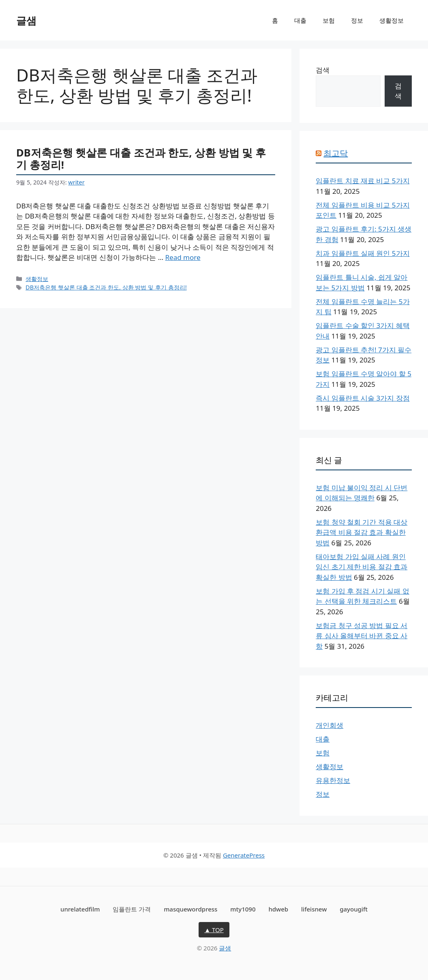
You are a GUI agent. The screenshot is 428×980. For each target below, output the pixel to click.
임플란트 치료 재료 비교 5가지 (363, 181)
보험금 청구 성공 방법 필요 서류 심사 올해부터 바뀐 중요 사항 (362, 636)
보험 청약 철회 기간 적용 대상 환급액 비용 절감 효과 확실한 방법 (362, 532)
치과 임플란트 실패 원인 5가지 (363, 253)
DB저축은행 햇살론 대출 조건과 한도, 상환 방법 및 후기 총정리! (141, 159)
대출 (300, 20)
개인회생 (330, 725)
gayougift (354, 909)
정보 (357, 20)
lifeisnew (314, 909)
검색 (323, 70)
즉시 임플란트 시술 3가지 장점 (363, 398)
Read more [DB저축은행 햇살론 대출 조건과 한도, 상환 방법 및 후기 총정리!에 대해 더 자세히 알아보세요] (183, 257)
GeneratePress (244, 855)
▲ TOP (214, 930)
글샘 (26, 20)
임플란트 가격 (132, 909)
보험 (329, 20)
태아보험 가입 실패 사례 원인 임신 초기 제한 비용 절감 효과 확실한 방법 (362, 567)
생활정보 (392, 20)
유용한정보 (333, 780)
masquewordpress (190, 909)
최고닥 (336, 153)
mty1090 (243, 909)
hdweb (278, 909)
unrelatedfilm (80, 909)
